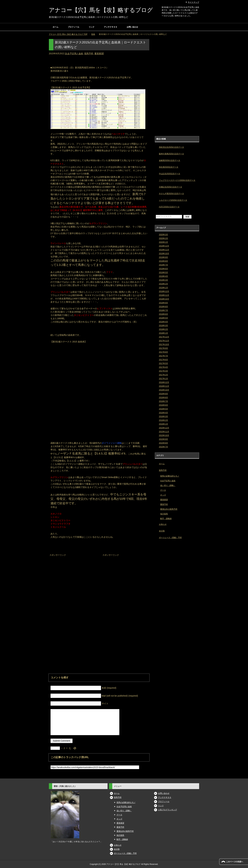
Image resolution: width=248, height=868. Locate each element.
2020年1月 (163, 242)
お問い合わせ (132, 27)
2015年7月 (163, 447)
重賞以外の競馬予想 (169, 509)
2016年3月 (163, 416)
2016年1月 (163, 424)
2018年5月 (163, 318)
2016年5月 (163, 409)
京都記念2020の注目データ (171, 187)
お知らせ (163, 524)
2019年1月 (163, 288)
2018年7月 (163, 310)
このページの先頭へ (235, 862)
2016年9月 (163, 394)
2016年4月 (163, 413)
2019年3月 (163, 280)
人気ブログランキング (167, 810)
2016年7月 (163, 401)
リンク (92, 27)
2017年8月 (163, 352)
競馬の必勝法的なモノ (170, 476)
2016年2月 (163, 420)
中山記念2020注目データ (170, 174)
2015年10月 (164, 435)
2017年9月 (163, 348)
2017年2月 (163, 375)
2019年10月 (164, 254)
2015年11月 (164, 432)
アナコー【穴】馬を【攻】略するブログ (101, 10)
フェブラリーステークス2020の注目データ (177, 180)
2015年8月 (163, 443)
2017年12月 (164, 337)
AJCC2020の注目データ (169, 207)
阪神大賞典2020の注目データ (172, 154)
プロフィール (74, 27)
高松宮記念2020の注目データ (172, 147)
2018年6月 (163, 314)
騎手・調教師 (166, 519)
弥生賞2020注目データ (169, 167)
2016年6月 (163, 405)
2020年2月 (163, 238)
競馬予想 (89, 54)
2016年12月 (164, 382)
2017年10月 (164, 344)
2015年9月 (163, 439)
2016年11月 (164, 386)
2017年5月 (163, 363)
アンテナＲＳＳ (111, 27)
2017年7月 (163, 356)
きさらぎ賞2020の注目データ (172, 194)
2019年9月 (163, 257)
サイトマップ (193, 2)
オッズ (163, 495)
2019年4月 (163, 276)
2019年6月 (163, 269)
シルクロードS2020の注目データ (173, 200)
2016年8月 (163, 398)
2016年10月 (164, 390)
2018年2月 (163, 329)
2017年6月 (163, 360)
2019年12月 (164, 246)
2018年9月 (163, 303)
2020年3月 (163, 235)
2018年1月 (163, 333)
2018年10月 (164, 299)
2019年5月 (163, 272)
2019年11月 (164, 250)
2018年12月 (164, 291)
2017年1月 (163, 379)
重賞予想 (164, 504)
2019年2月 (163, 284)
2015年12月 (164, 428)
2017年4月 (163, 367)
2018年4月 (163, 322)
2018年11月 (164, 295)
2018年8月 (163, 307)
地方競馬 (164, 514)
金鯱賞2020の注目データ (170, 160)
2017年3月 (163, 371)
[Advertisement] (73, 577)
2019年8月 (163, 261)
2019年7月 (163, 265)
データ (163, 490)
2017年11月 (164, 341)
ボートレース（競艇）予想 (170, 538)
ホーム (56, 27)
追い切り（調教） (168, 485)
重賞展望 (99, 54)
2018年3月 (163, 326)
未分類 (162, 531)
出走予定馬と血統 (74, 54)
